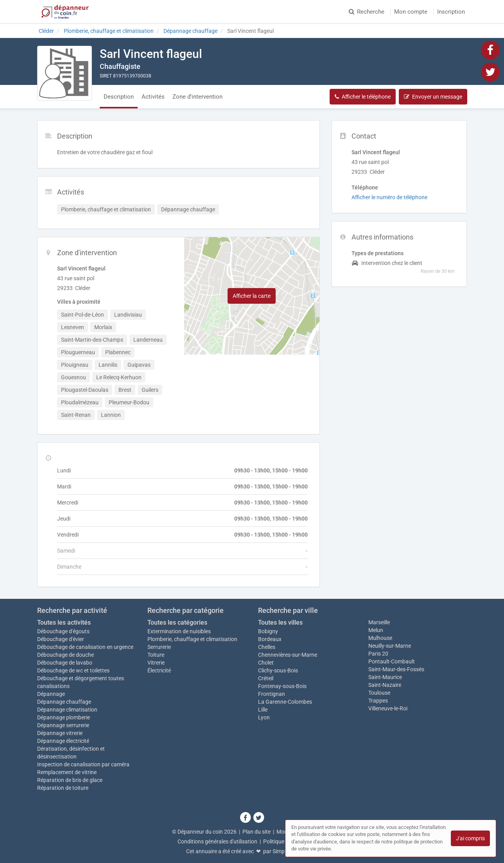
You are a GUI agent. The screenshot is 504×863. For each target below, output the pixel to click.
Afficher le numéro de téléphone (389, 197)
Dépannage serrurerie (63, 725)
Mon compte (411, 12)
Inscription (451, 12)
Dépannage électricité (63, 741)
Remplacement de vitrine (67, 772)
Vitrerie (156, 663)
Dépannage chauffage (64, 702)
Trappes (378, 701)
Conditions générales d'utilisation (217, 841)
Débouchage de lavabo (65, 663)
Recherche (367, 12)
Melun (376, 630)
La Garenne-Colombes (285, 702)
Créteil (266, 678)
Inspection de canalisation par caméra (83, 764)
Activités (153, 97)
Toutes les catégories (177, 622)
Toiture (156, 655)
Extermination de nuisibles (179, 631)
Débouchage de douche (65, 655)
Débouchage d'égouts (63, 631)
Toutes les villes (280, 622)
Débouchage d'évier (61, 639)
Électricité (159, 670)
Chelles (267, 647)
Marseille (379, 622)
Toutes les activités (64, 622)
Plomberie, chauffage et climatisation (192, 639)
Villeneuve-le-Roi (388, 708)
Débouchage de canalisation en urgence (85, 647)
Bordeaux (270, 639)
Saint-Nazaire (385, 685)
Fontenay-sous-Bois (282, 686)
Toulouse (379, 693)
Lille (263, 710)
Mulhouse (380, 638)
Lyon (264, 717)
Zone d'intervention (197, 97)
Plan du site (256, 832)
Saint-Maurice (385, 677)
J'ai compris (470, 838)
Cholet (266, 663)
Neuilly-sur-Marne (390, 646)
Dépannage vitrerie (60, 733)
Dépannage (51, 694)
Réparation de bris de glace (70, 780)
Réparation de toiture (63, 788)
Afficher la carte (252, 296)
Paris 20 (378, 654)
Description (119, 97)
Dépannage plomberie (64, 717)
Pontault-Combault (392, 661)
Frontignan (272, 694)
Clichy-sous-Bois (278, 670)
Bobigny (268, 631)
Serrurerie (159, 647)
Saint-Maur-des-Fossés (396, 669)
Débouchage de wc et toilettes (73, 670)
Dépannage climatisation (67, 710)
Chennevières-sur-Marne (288, 655)
